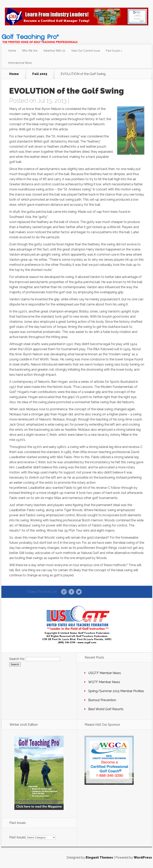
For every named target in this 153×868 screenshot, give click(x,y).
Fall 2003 (40, 74)
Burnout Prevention (102, 700)
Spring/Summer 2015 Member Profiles (116, 691)
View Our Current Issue (86, 51)
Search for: (17, 659)
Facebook (71, 592)
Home (12, 51)
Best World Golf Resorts (106, 709)
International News (20, 63)
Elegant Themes (99, 857)
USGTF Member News (105, 673)
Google (64, 592)
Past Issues (113, 51)
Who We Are (30, 51)
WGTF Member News (104, 682)
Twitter (79, 592)
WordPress (143, 857)
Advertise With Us (54, 51)
